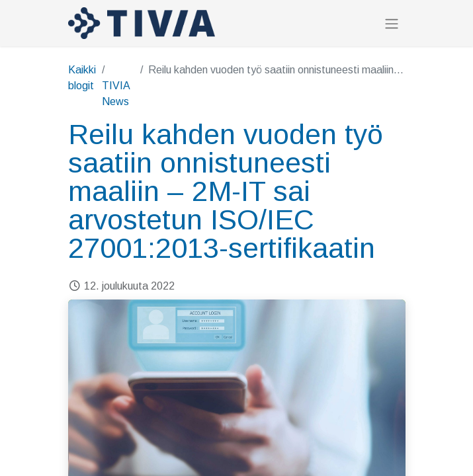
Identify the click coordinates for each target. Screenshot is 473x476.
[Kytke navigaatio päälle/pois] (392, 23)
